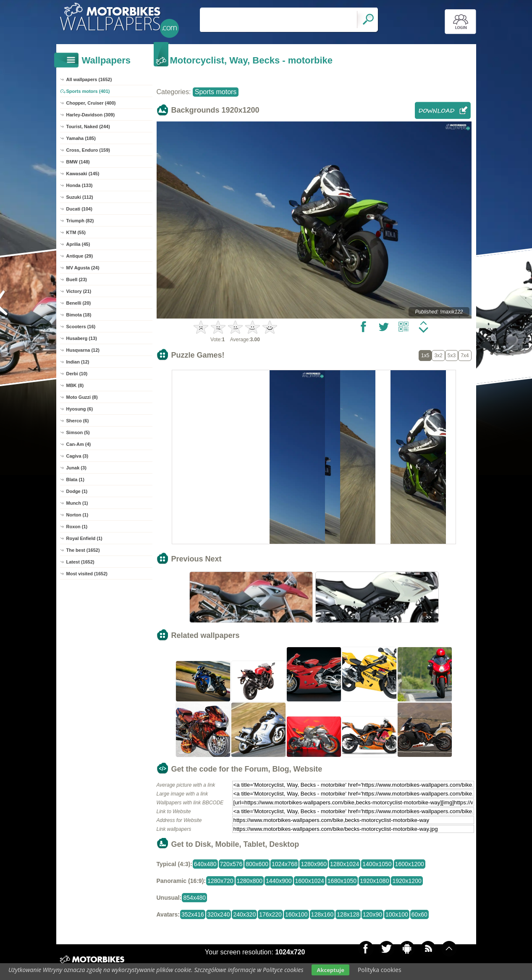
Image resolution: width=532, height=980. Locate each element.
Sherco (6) (78, 421)
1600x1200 (410, 864)
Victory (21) (79, 291)
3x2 (438, 356)
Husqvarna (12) (83, 350)
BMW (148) (78, 162)
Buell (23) (77, 279)
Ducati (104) (79, 209)
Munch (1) (77, 503)
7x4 (465, 356)
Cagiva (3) (77, 456)
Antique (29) (80, 256)
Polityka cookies (380, 970)
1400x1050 (377, 864)
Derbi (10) (77, 374)
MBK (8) (75, 385)
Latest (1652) (80, 562)
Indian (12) (78, 362)
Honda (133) (80, 185)
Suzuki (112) (80, 197)
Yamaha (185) (81, 138)
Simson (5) (78, 432)
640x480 (205, 864)
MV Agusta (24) (83, 268)
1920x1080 (374, 881)
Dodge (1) (77, 491)
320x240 (219, 914)
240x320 (244, 914)
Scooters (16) (81, 327)
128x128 (348, 914)
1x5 (425, 356)
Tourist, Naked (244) (88, 126)
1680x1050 (342, 881)
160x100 (296, 914)
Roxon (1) (77, 527)
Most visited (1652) (87, 574)
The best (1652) (83, 550)
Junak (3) (76, 468)
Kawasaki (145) (83, 174)
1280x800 (250, 881)
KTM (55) (76, 232)
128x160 (322, 914)
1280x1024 (345, 864)
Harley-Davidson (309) (91, 115)
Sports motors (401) (88, 91)
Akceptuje (330, 970)
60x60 (419, 914)
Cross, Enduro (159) (88, 150)
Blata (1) (75, 479)
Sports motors (216, 92)
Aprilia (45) (78, 244)
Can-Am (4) (79, 444)
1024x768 (285, 864)
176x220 (270, 914)
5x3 (452, 356)
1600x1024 (310, 881)
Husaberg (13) (82, 338)
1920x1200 (407, 881)
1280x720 (220, 881)
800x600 (257, 864)
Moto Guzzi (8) (82, 397)
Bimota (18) (79, 315)
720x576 (231, 864)
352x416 (193, 914)
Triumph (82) (80, 221)
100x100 (397, 914)
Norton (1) (77, 515)
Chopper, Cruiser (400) (91, 103)
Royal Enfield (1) (84, 538)
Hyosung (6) (80, 409)
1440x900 (279, 881)
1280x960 (314, 864)
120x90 (372, 914)
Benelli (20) (79, 303)
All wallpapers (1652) (89, 79)
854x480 (194, 898)
